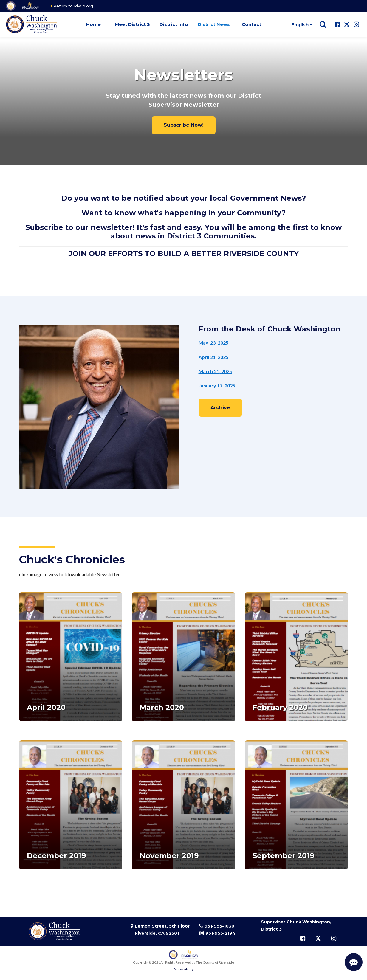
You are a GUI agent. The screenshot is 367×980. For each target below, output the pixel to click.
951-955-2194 (220, 933)
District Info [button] (174, 24)
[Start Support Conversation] (354, 962)
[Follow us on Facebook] (337, 24)
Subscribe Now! (184, 125)
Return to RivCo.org (73, 6)
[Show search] (323, 24)
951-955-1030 (219, 926)
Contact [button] (251, 24)
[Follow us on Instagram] (356, 24)
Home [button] (93, 24)
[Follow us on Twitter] (347, 24)
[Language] (301, 24)
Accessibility (183, 969)
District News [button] (214, 24)
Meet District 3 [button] (132, 24)
